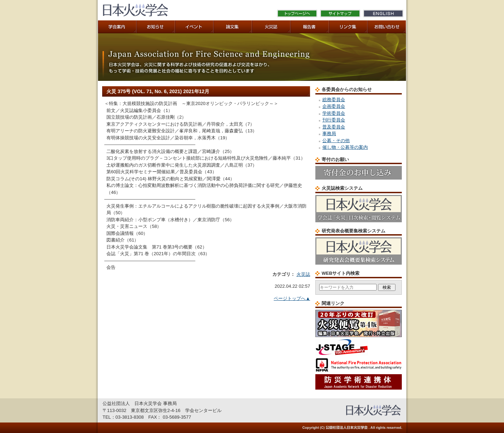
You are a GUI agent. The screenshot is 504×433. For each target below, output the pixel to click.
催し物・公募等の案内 (345, 147)
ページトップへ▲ (292, 298)
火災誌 (303, 274)
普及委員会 (334, 127)
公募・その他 (336, 141)
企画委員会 (334, 106)
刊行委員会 (334, 120)
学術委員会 (334, 113)
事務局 (329, 134)
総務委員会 (334, 100)
